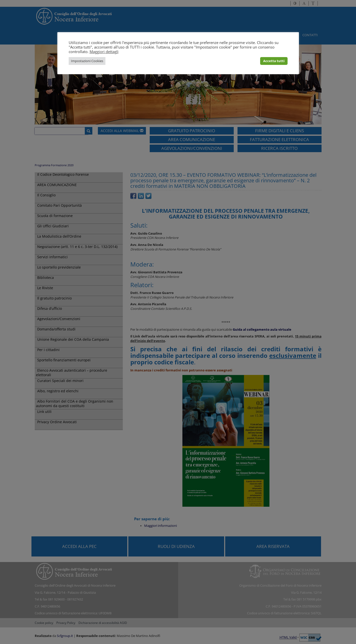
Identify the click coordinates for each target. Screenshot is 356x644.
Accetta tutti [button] (274, 61)
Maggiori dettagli (104, 52)
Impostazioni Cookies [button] (87, 61)
